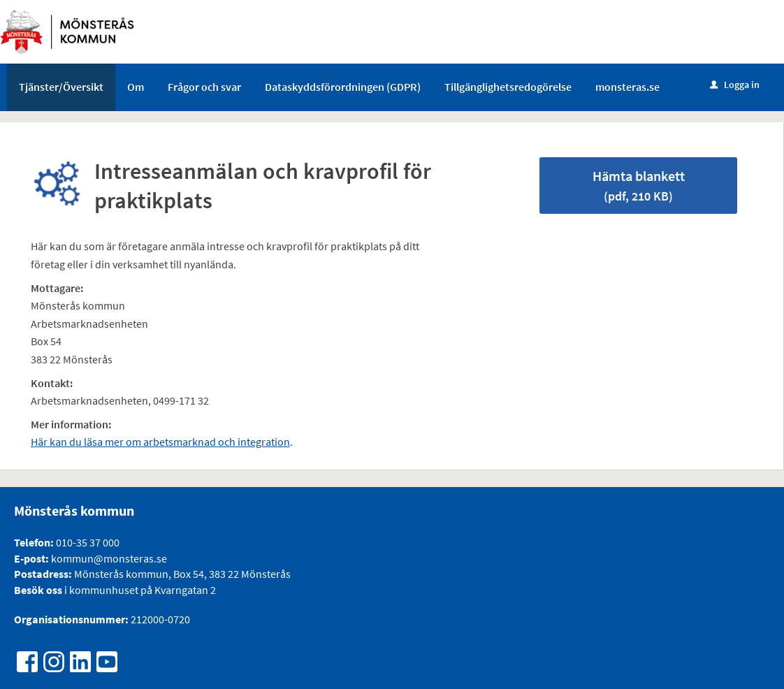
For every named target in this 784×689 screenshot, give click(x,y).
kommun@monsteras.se (108, 558)
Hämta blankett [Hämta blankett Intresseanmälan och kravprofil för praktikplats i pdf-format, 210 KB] (639, 186)
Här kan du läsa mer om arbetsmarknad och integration (160, 442)
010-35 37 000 (88, 542)
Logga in (735, 85)
